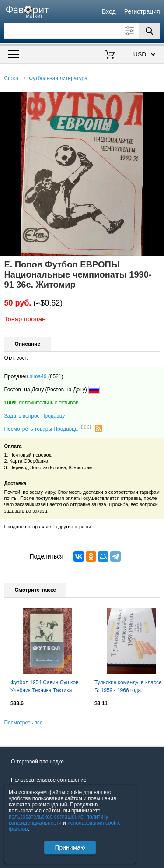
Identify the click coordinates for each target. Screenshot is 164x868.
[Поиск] (150, 31)
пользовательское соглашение (46, 817)
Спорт (11, 78)
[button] (156, 100)
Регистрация (142, 11)
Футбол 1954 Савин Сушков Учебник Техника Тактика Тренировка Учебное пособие (47, 687)
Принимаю (70, 847)
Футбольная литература (58, 78)
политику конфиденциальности (59, 820)
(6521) (56, 376)
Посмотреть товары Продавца (47, 429)
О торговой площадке (37, 762)
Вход (109, 11)
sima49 (38, 376)
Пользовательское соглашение (49, 780)
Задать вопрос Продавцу (34, 416)
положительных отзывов (41, 403)
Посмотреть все (23, 723)
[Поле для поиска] (82, 31)
